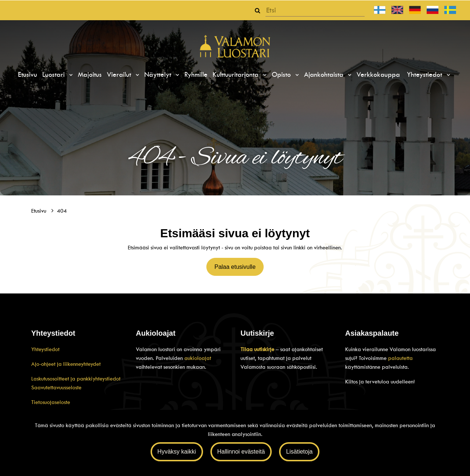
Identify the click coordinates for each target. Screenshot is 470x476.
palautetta (400, 358)
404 (62, 211)
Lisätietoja (299, 452)
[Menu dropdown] (70, 75)
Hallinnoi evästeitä (241, 452)
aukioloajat (198, 358)
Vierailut (120, 75)
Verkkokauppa (378, 75)
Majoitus (90, 75)
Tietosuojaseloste (51, 402)
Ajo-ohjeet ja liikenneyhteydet (66, 364)
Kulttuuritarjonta (237, 75)
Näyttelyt (159, 75)
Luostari (55, 75)
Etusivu (28, 75)
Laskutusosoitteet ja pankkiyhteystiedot (76, 379)
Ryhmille (196, 75)
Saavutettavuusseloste (56, 387)
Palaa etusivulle (235, 267)
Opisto (282, 75)
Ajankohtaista (325, 75)
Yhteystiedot (426, 75)
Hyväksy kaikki (177, 452)
